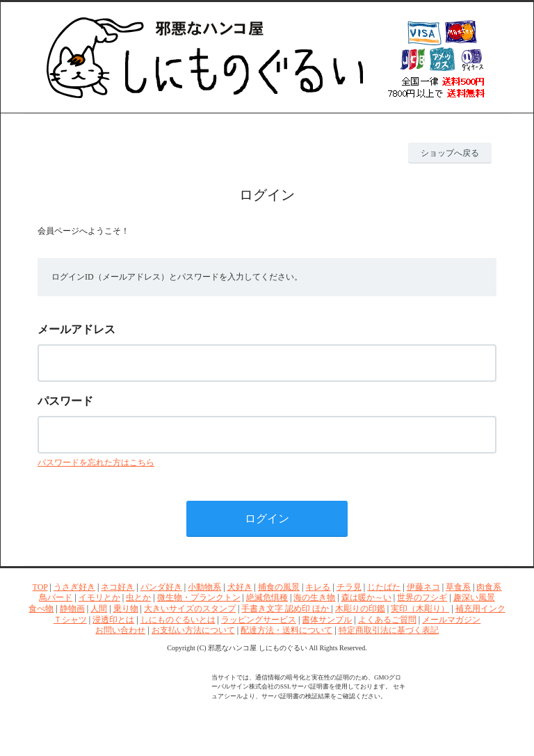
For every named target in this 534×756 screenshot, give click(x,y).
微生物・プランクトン (199, 597)
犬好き (240, 587)
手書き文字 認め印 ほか (286, 609)
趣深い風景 (474, 597)
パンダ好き (161, 587)
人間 (99, 609)
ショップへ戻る (450, 153)
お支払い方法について (193, 630)
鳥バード (56, 597)
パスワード (65, 401)
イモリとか (99, 597)
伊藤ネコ (423, 587)
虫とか (138, 597)
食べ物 (41, 609)
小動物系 (204, 587)
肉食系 (489, 587)
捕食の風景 (279, 587)
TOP (40, 587)
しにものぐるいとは (178, 620)
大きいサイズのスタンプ (190, 609)
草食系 (458, 587)
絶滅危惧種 (267, 597)
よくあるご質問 (387, 620)
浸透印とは (113, 620)
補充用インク (480, 609)
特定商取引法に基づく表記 (389, 630)
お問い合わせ (120, 630)
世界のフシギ (422, 597)
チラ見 (349, 587)
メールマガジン (451, 620)
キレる (318, 587)
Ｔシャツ (70, 620)
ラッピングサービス (259, 620)
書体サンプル (327, 620)
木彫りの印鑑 (360, 609)
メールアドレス (76, 329)
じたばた (384, 587)
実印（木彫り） (420, 609)
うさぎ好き (74, 587)
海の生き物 (314, 597)
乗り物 (126, 609)
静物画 (72, 609)
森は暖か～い (366, 597)
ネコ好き (118, 587)
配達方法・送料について (286, 630)
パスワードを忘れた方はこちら (96, 463)
